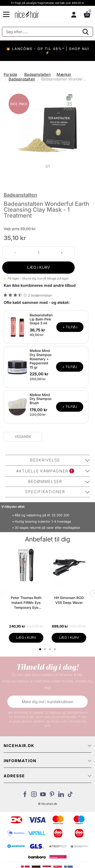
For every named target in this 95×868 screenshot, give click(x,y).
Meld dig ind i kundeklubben (47, 702)
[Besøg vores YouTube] (43, 796)
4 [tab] (55, 649)
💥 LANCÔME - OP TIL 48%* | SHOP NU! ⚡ (48, 51)
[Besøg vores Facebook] (25, 796)
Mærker (64, 74)
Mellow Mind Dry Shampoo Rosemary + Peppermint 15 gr (41, 359)
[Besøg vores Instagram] (34, 796)
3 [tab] (51, 649)
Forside (10, 74)
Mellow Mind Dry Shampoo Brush (41, 399)
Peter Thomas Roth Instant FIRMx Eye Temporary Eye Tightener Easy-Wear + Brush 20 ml (26, 603)
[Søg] (47, 32)
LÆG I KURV (39, 267)
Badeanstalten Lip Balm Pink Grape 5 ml (41, 319)
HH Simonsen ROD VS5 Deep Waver (69, 600)
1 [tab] (40, 649)
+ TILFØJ (70, 327)
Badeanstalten (37, 74)
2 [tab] (46, 649)
